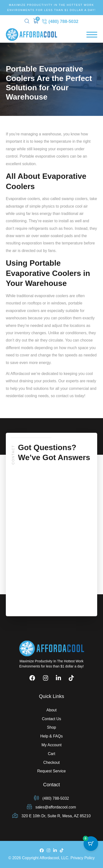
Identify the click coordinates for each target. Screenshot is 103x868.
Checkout (51, 762)
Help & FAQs (51, 736)
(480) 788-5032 (60, 21)
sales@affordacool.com (51, 807)
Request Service (51, 771)
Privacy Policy (83, 858)
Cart (51, 754)
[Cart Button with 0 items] (91, 844)
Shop (51, 727)
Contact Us (51, 719)
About (51, 710)
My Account (52, 745)
